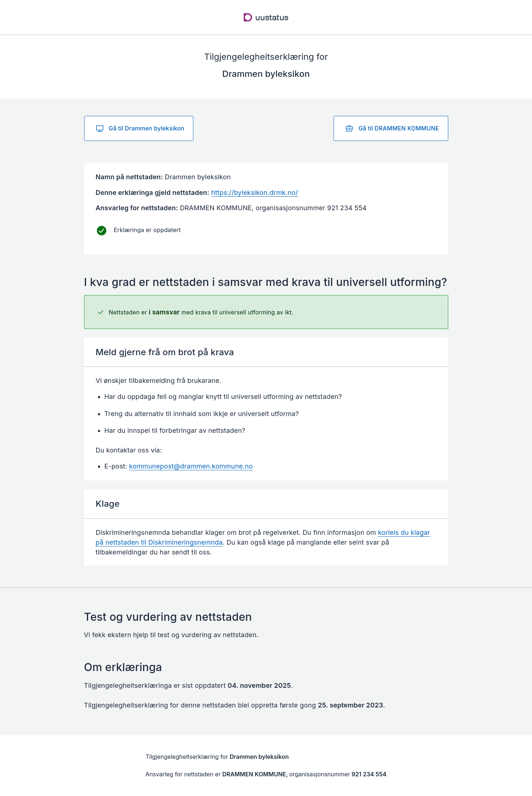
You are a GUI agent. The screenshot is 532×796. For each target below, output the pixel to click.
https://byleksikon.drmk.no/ (255, 193)
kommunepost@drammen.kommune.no (191, 466)
